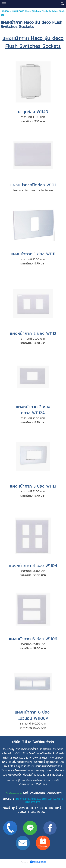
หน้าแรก (5, 11)
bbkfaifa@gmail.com (31, 800)
